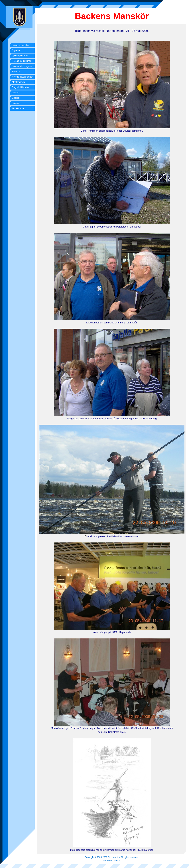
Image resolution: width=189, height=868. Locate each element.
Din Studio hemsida (112, 861)
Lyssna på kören (20, 56)
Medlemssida (18, 82)
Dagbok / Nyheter (20, 87)
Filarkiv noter (18, 108)
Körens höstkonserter (22, 77)
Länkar (15, 93)
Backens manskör (21, 45)
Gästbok (16, 98)
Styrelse (16, 50)
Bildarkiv (16, 72)
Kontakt (16, 103)
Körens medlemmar (22, 61)
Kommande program (22, 66)
